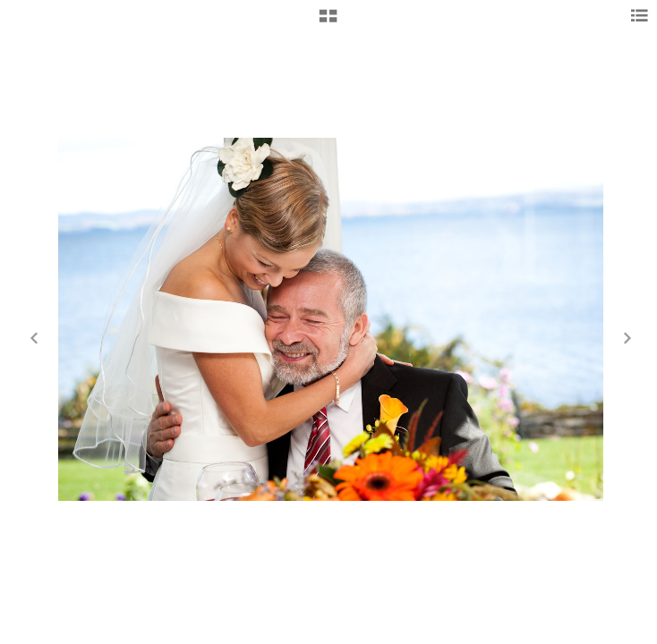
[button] (328, 22)
